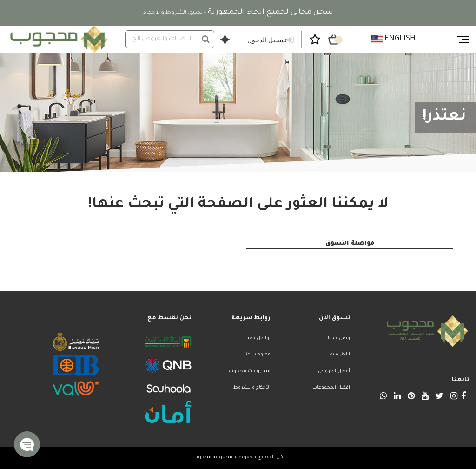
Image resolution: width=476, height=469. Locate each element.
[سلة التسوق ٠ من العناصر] (334, 40)
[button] (27, 444)
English (393, 39)
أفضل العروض (334, 372)
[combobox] (170, 39)
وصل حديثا (339, 338)
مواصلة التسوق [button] (350, 244)
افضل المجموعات (331, 388)
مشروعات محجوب (250, 372)
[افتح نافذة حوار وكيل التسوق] (225, 40)
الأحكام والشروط (252, 388)
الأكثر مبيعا (339, 355)
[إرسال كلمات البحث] (206, 39)
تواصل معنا (258, 338)
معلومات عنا (258, 355)
